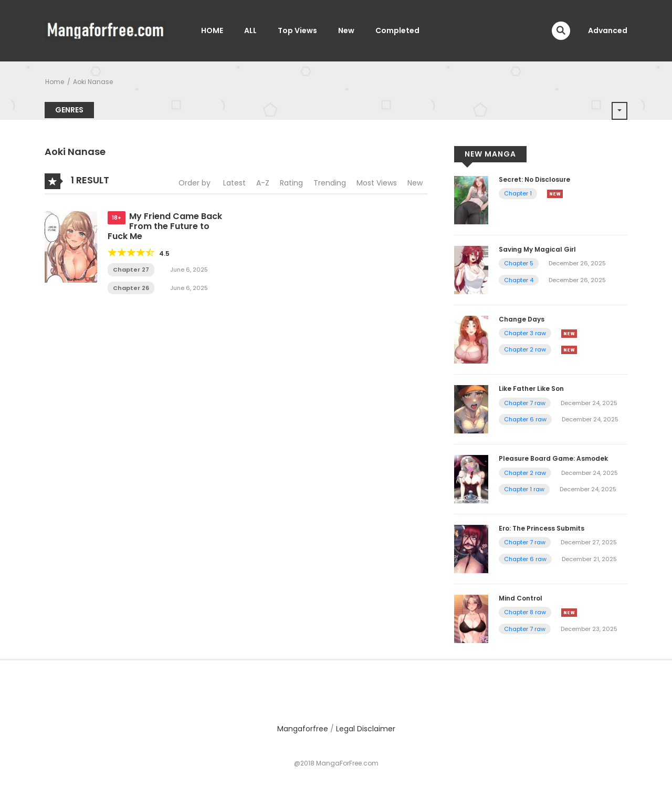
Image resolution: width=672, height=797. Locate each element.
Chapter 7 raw (525, 403)
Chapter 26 (131, 288)
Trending (330, 183)
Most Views (377, 183)
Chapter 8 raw (525, 612)
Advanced (608, 30)
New (346, 30)
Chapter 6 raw (525, 419)
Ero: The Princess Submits (542, 528)
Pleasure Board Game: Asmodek (553, 458)
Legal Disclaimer (366, 729)
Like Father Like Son (531, 389)
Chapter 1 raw (524, 489)
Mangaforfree (303, 729)
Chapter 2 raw (525, 349)
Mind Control (521, 598)
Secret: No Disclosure (534, 179)
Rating (291, 183)
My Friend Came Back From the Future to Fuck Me (165, 226)
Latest (234, 183)
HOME (212, 30)
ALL (250, 30)
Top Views (297, 30)
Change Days (522, 319)
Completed (397, 30)
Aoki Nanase (93, 82)
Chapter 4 (519, 280)
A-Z (263, 183)
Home (55, 82)
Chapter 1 (518, 193)
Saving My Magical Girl (537, 249)
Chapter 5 (519, 263)
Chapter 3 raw (525, 333)
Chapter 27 (131, 270)
